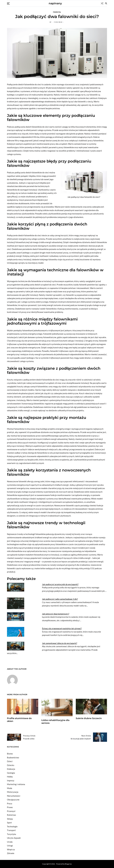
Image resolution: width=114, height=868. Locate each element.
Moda (10, 788)
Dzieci (10, 761)
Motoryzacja (13, 792)
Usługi (10, 846)
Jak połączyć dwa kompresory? (56, 614)
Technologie (12, 826)
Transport (11, 830)
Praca (10, 803)
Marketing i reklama (16, 784)
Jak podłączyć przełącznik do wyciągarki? (60, 584)
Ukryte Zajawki (14, 838)
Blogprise (68, 864)
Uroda (10, 842)
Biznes (10, 754)
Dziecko (11, 765)
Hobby (10, 777)
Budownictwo (13, 758)
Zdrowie (11, 853)
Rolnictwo (11, 815)
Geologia (11, 773)
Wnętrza (11, 849)
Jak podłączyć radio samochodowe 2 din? (60, 599)
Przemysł (57, 12)
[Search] (106, 3)
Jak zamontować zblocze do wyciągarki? (60, 643)
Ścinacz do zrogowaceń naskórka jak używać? (62, 628)
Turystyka (12, 834)
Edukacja (11, 769)
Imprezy (11, 780)
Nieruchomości (14, 796)
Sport (9, 823)
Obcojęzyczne (13, 800)
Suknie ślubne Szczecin (89, 718)
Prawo (10, 807)
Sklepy (10, 819)
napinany (55, 3)
